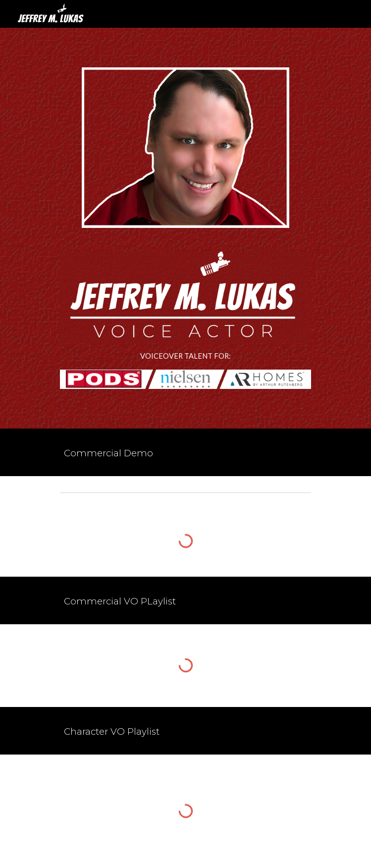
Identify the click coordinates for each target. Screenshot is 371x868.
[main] (185, 356)
